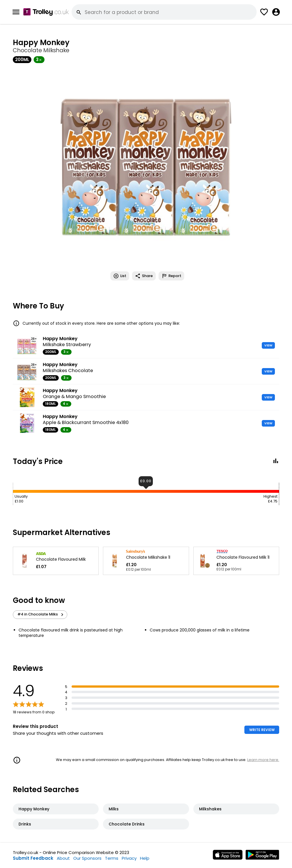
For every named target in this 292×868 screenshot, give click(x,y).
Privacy (129, 858)
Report (171, 276)
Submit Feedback (33, 858)
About (63, 858)
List (120, 276)
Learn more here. (263, 760)
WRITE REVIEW (262, 730)
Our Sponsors (87, 858)
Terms (112, 858)
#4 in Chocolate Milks (41, 614)
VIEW (268, 345)
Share (144, 276)
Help (145, 858)
